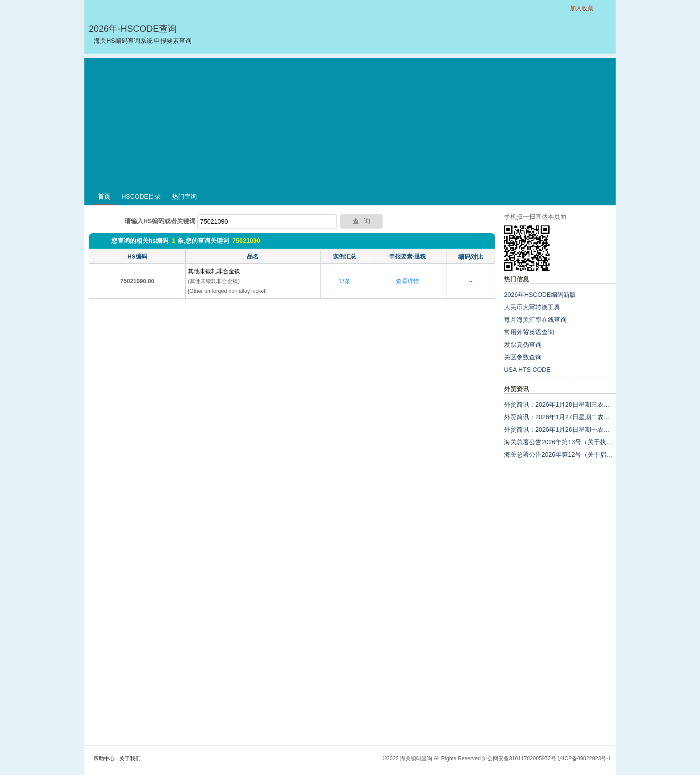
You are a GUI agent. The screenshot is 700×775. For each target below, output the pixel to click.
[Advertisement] (350, 121)
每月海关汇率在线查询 (535, 320)
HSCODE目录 (141, 196)
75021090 (246, 241)
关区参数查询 (523, 357)
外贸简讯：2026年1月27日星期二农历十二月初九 (573, 417)
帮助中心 (104, 758)
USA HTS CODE (527, 370)
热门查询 (184, 196)
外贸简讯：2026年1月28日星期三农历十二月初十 (573, 404)
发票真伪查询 (523, 345)
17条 (344, 281)
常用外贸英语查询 (529, 332)
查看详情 (408, 281)
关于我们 (130, 758)
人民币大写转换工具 (532, 307)
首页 (104, 196)
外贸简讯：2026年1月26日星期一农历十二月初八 (573, 429)
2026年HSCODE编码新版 (540, 295)
